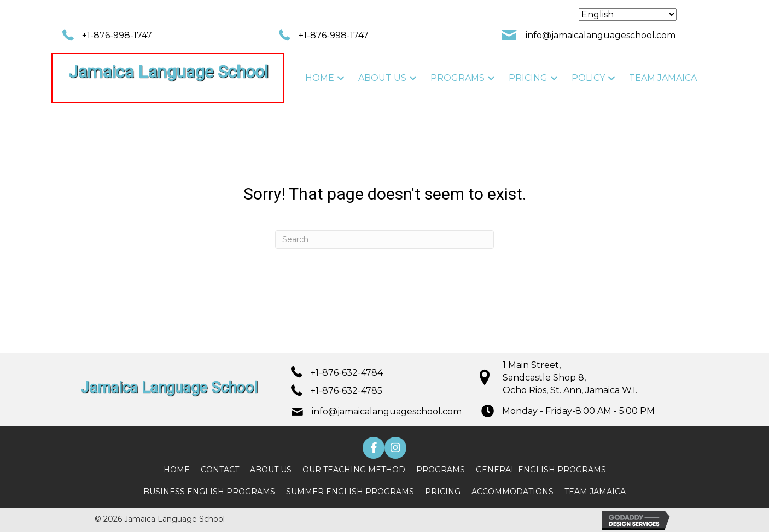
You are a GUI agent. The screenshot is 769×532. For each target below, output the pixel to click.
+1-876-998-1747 (117, 35)
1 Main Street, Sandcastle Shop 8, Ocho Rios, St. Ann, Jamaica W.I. (570, 378)
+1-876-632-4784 (347, 373)
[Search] (384, 239)
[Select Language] (628, 14)
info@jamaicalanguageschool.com (601, 35)
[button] (341, 78)
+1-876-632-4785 (346, 391)
